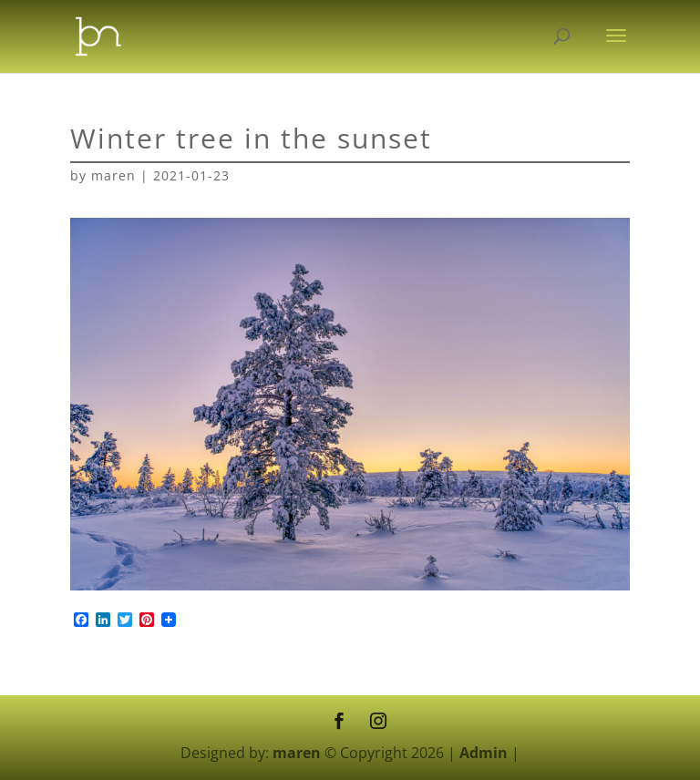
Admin (484, 753)
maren (113, 175)
